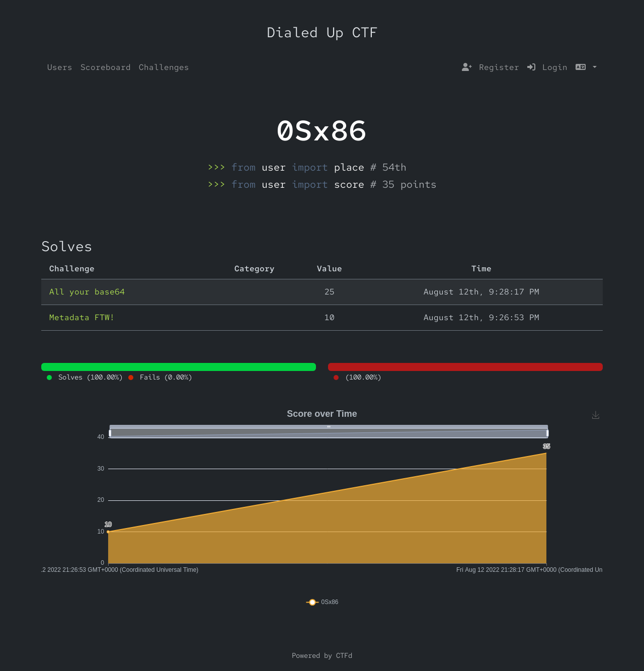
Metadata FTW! (82, 317)
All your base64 (87, 292)
